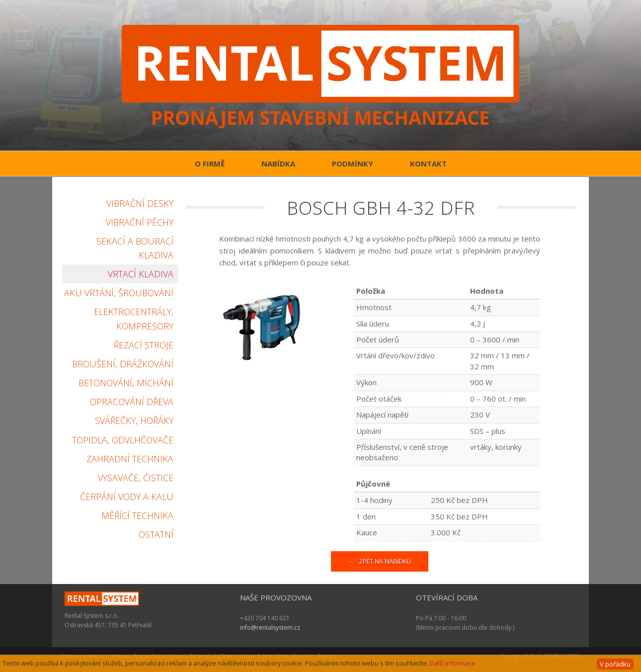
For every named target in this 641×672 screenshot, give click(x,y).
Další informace (453, 663)
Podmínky (353, 164)
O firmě (210, 164)
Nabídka (278, 164)
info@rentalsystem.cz (270, 628)
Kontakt (428, 164)
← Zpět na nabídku (380, 561)
